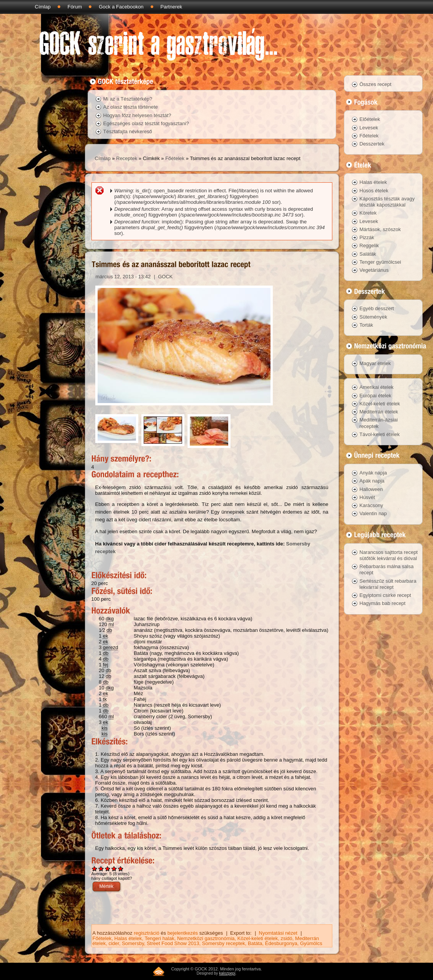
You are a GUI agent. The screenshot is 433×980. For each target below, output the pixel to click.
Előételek (370, 119)
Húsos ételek (374, 191)
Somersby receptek (224, 943)
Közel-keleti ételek (258, 938)
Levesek (369, 128)
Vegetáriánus (374, 270)
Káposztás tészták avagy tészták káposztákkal (387, 202)
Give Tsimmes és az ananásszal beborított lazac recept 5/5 (121, 868)
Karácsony (371, 505)
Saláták (368, 254)
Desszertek (372, 144)
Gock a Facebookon (121, 7)
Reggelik (369, 245)
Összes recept (376, 84)
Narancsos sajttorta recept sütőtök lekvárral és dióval (389, 555)
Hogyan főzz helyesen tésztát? (137, 115)
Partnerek (171, 7)
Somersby (133, 943)
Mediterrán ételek (379, 412)
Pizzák (367, 237)
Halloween (371, 489)
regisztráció (146, 933)
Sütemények (373, 317)
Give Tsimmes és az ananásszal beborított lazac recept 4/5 (114, 868)
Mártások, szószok (380, 229)
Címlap (43, 7)
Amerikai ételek (377, 387)
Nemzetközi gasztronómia (206, 938)
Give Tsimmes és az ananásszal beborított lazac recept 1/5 (95, 868)
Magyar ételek (375, 363)
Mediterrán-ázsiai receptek (379, 423)
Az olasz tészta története (131, 107)
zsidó (286, 938)
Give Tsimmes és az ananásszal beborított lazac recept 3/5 (108, 868)
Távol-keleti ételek (380, 434)
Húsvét (367, 497)
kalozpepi (227, 973)
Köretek (368, 213)
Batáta (255, 943)
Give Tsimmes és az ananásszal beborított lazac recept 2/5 (101, 868)
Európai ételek (376, 396)
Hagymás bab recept (383, 603)
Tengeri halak (159, 938)
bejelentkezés (183, 933)
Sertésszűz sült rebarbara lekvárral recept (388, 584)
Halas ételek (128, 938)
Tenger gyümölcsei (380, 262)
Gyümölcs (311, 943)
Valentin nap (373, 513)
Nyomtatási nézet (278, 933)
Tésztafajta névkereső (128, 131)
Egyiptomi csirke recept (385, 595)
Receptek (127, 158)
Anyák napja (373, 473)
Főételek (175, 158)
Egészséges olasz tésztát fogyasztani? (146, 123)
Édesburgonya (281, 943)
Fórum (75, 7)
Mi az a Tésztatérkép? (128, 99)
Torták (366, 325)
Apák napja (372, 481)
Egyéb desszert (377, 308)
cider (114, 943)
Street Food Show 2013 (173, 943)
